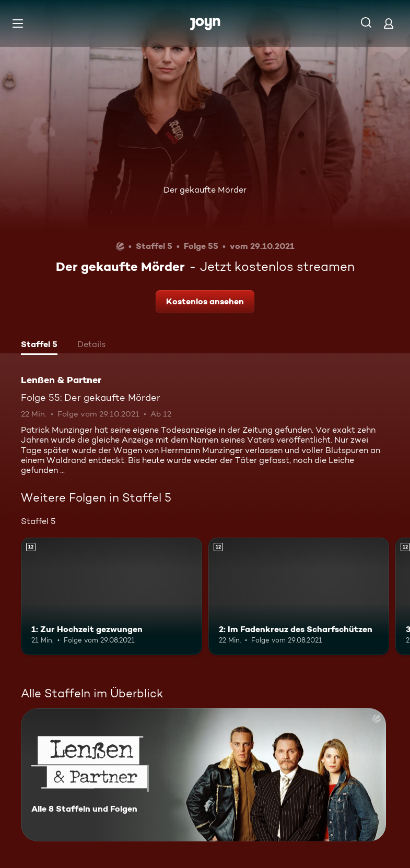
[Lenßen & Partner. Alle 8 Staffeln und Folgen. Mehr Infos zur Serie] (203, 775)
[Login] (389, 23)
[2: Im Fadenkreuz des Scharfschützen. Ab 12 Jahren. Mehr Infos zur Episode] (299, 596)
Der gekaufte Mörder (205, 190)
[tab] (39, 346)
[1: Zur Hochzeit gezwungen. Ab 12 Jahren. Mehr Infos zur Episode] (112, 596)
